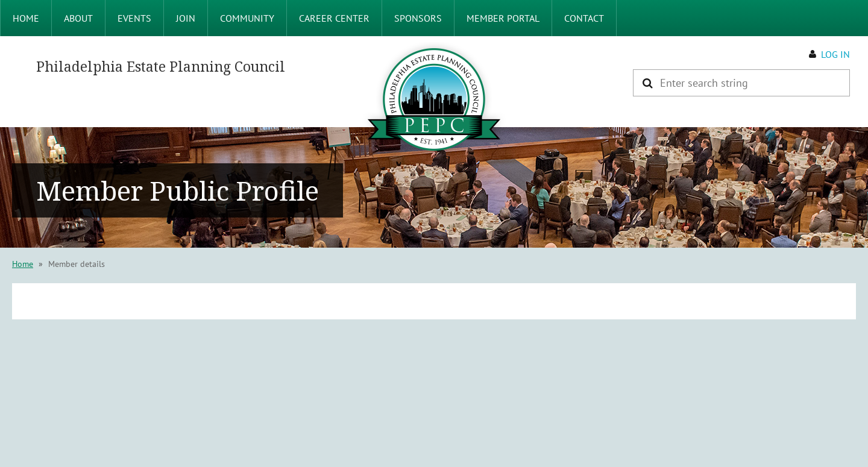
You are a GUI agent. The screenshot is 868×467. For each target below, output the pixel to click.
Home (23, 264)
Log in (835, 54)
